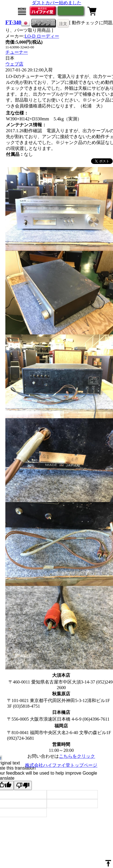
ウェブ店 (14, 64)
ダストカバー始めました (57, 3)
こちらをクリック (77, 756)
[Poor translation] (23, 785)
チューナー (17, 52)
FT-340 (13, 22)
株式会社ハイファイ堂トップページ (61, 765)
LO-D (42, 36)
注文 (63, 24)
